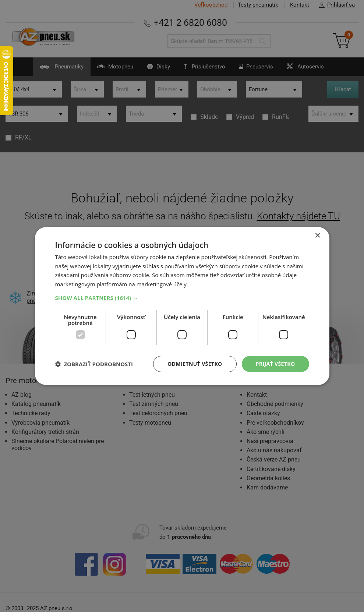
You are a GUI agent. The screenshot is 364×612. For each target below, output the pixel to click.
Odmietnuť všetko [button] (195, 364)
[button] (182, 298)
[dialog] (182, 306)
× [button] (317, 235)
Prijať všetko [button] (275, 364)
